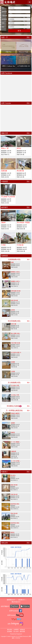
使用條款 (10, 631)
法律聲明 (16, 630)
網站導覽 (22, 631)
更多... (29, 37)
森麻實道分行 (11, 600)
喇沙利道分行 (16, 602)
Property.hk (19, 634)
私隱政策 (22, 630)
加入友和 (16, 631)
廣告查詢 (10, 630)
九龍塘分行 (21, 600)
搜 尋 (19, 31)
